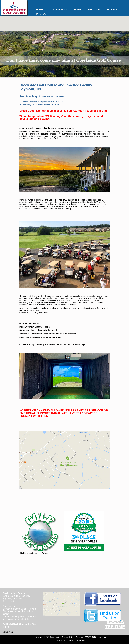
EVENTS (112, 10)
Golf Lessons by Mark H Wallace (41, 552)
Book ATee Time (115, 624)
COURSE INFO (58, 10)
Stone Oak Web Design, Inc (74, 640)
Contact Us (8, 632)
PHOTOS (41, 14)
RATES (77, 10)
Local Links (101, 637)
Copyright (40, 637)
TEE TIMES (94, 10)
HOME (40, 10)
